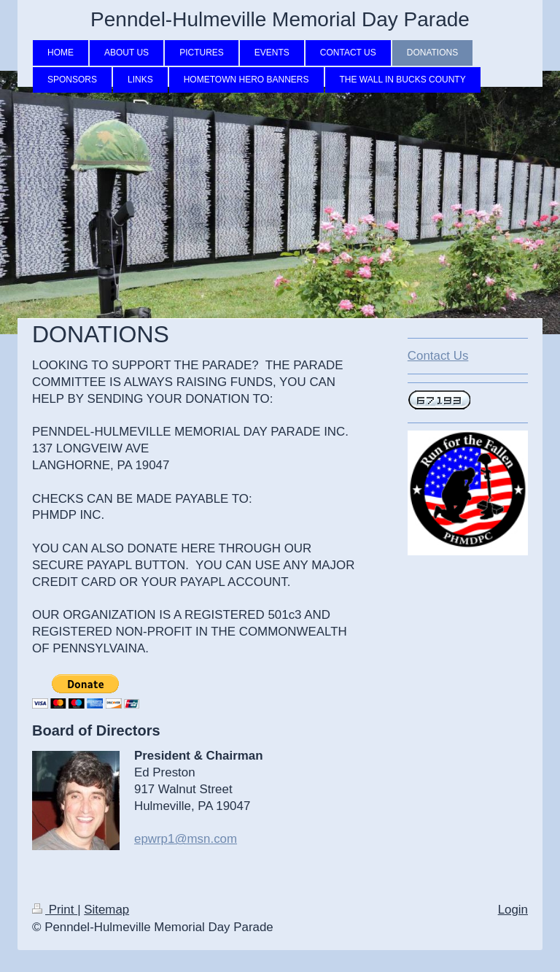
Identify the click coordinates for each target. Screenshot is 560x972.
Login (513, 910)
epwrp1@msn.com (186, 839)
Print (55, 910)
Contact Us (438, 356)
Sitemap (106, 910)
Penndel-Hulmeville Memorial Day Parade (280, 19)
